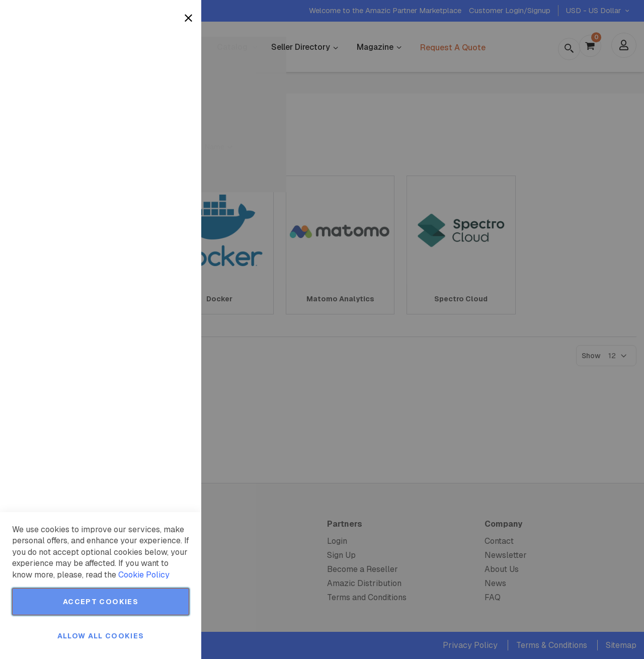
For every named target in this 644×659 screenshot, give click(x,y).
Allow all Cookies (101, 636)
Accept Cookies (101, 602)
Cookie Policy (144, 575)
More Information (160, 82)
